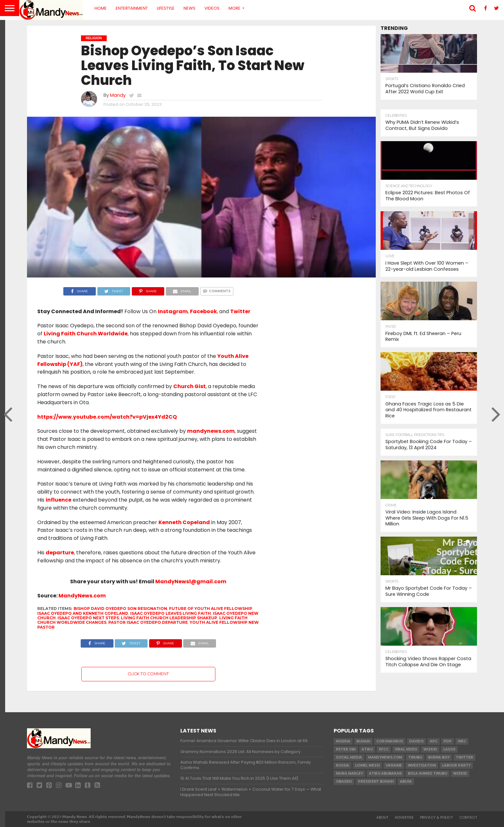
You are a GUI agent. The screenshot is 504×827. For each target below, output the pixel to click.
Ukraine (394, 765)
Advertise (404, 817)
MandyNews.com (82, 596)
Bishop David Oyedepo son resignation (120, 609)
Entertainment (132, 8)
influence (59, 500)
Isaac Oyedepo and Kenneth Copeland (83, 613)
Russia (342, 765)
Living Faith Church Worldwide (86, 334)
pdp (448, 741)
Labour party (456, 765)
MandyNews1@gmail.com (191, 582)
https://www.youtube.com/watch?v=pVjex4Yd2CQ (107, 417)
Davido (416, 741)
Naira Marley (349, 773)
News (189, 8)
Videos (212, 8)
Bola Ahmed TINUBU (428, 773)
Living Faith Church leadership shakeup (169, 618)
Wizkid (460, 773)
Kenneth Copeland (184, 522)
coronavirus (390, 741)
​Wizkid (430, 749)
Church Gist (189, 386)
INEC (462, 741)
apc (434, 741)
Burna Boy (439, 757)
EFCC (384, 749)
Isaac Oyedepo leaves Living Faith (171, 613)
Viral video (406, 749)
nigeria (343, 741)
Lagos (449, 749)
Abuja (406, 782)
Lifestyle (166, 8)
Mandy (118, 95)
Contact (468, 817)
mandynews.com (211, 431)
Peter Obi (346, 749)
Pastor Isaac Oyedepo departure (148, 622)
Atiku (367, 749)
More (234, 8)
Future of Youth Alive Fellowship (211, 609)
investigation (422, 765)
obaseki (344, 782)
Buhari (363, 741)
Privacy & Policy (437, 817)
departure (60, 553)
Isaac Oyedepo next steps (88, 618)
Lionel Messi (367, 765)
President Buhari (376, 782)
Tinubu (415, 757)
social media (349, 757)
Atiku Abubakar (385, 773)
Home (101, 8)
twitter (464, 757)
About (382, 817)
